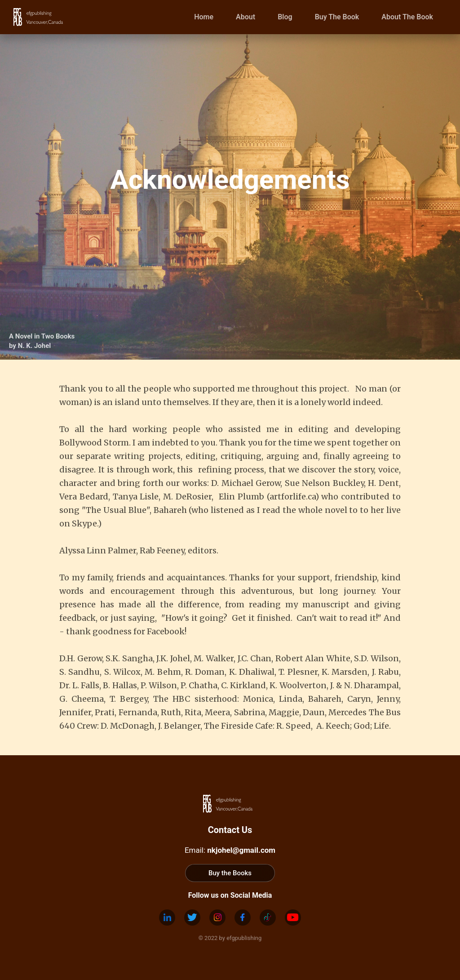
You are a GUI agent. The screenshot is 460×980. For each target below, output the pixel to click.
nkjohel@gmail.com (241, 850)
